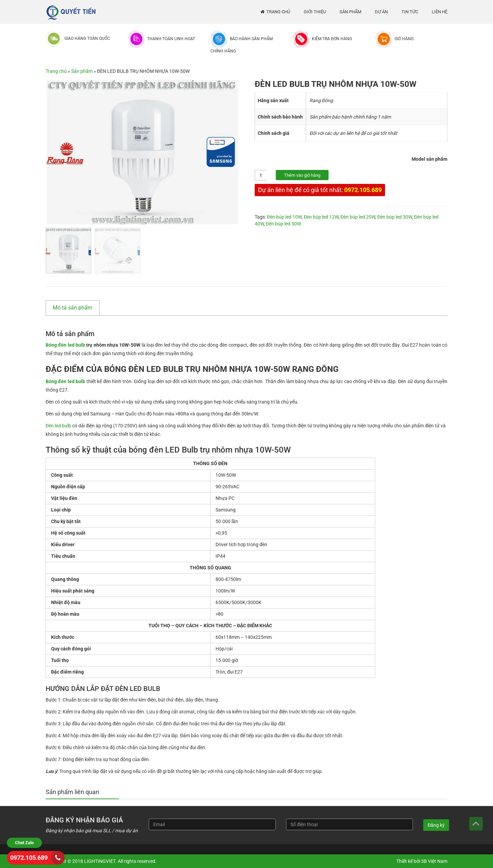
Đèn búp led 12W (321, 217)
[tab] (76, 308)
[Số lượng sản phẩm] (261, 175)
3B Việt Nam (434, 861)
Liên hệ (440, 12)
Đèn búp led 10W (284, 217)
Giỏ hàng (404, 39)
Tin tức (410, 12)
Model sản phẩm (430, 159)
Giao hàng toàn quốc (87, 38)
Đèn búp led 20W (358, 217)
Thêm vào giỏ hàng (302, 175)
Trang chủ (278, 12)
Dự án (381, 12)
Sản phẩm (350, 12)
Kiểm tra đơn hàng (332, 39)
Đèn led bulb (58, 426)
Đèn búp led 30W (395, 217)
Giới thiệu (315, 12)
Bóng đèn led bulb (66, 345)
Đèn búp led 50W (283, 224)
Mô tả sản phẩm (73, 308)
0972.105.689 (363, 190)
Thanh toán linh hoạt (171, 39)
